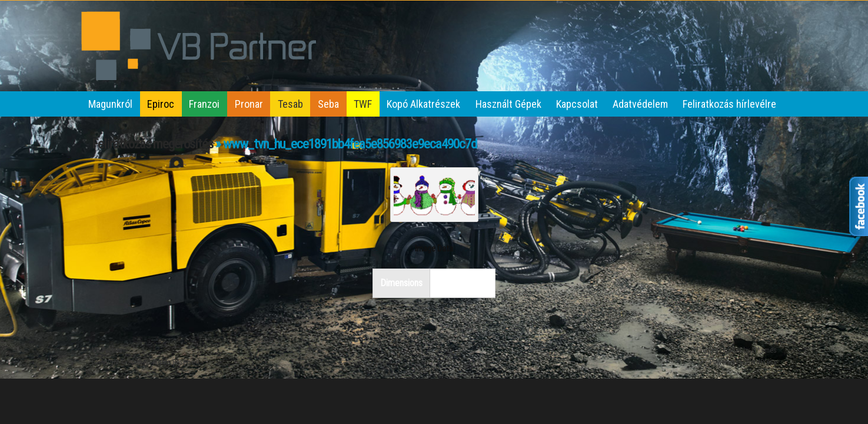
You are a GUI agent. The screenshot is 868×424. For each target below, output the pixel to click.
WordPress (761, 362)
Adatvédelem (640, 104)
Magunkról (110, 104)
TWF (363, 104)
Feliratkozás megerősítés (152, 144)
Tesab (290, 104)
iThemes (764, 350)
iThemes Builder (717, 350)
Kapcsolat (577, 104)
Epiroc (161, 104)
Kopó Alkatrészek (423, 104)
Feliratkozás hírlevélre (729, 104)
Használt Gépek (508, 104)
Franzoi (204, 104)
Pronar (249, 104)
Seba (328, 104)
